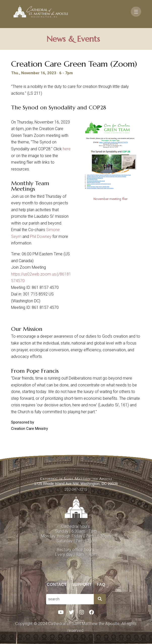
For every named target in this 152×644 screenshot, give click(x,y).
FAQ (101, 585)
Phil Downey (41, 237)
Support (82, 585)
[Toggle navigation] (136, 12)
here (66, 149)
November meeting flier (111, 199)
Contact (57, 585)
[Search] (100, 599)
